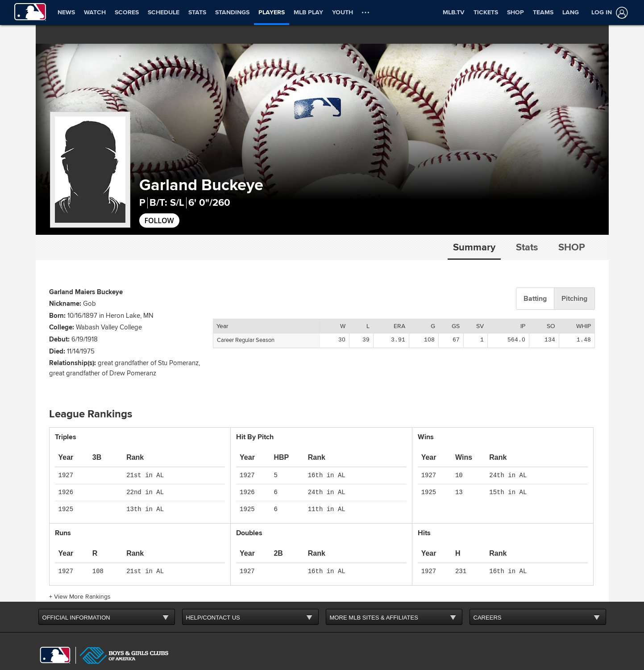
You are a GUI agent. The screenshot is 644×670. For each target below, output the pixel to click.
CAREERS (488, 603)
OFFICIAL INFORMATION (76, 603)
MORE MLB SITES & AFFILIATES (374, 603)
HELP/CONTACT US (213, 603)
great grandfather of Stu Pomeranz (148, 349)
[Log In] (608, 13)
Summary (474, 247)
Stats (527, 247)
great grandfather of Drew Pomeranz (103, 359)
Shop (572, 247)
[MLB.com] (55, 641)
